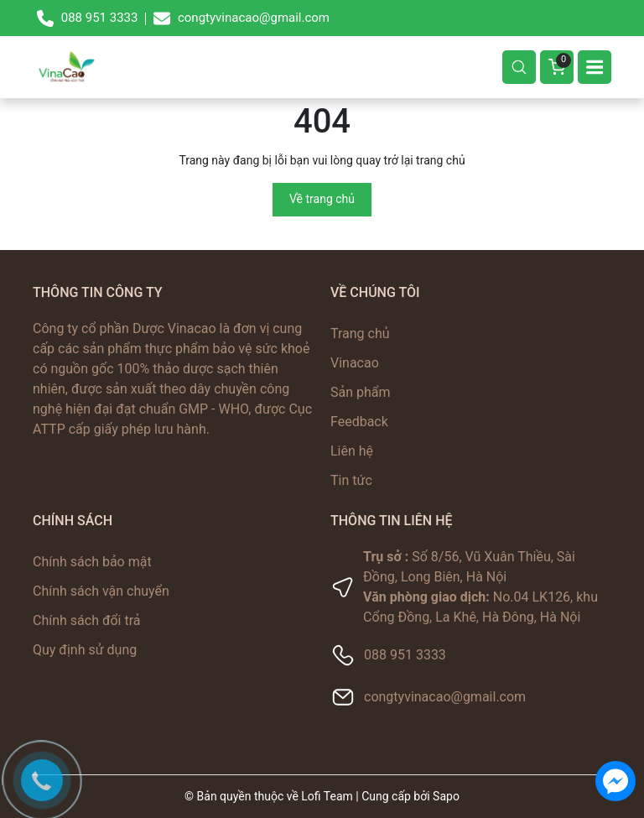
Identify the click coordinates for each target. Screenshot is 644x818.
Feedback (359, 422)
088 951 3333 (405, 655)
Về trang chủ (322, 199)
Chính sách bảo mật (92, 562)
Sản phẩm (361, 392)
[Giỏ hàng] (557, 67)
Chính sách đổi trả (87, 620)
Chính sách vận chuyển (101, 591)
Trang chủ (360, 333)
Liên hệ (352, 451)
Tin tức (351, 480)
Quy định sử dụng (85, 650)
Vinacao (355, 363)
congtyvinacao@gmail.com (445, 697)
